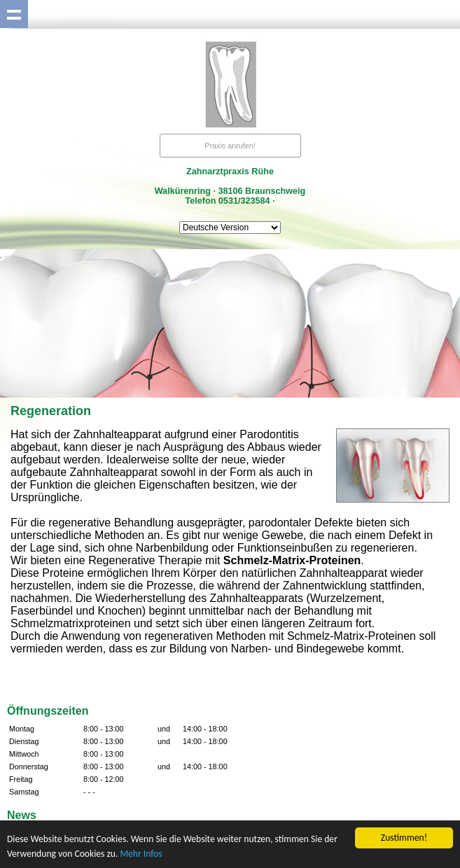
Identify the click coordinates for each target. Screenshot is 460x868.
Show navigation (14, 14)
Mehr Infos (141, 854)
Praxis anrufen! (230, 146)
